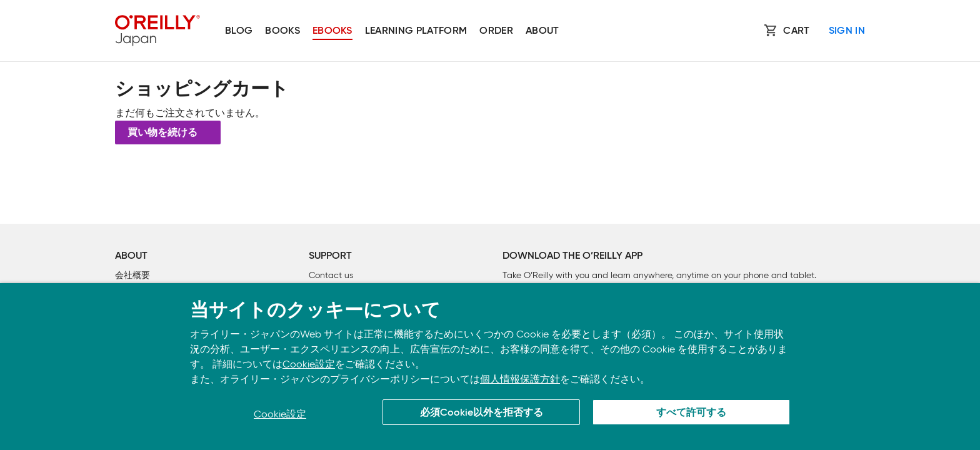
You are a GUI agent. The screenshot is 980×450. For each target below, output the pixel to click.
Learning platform (416, 31)
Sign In (847, 31)
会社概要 (132, 275)
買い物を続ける (162, 133)
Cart (796, 31)
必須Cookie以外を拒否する (482, 413)
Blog (239, 31)
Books (282, 31)
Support (330, 256)
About (542, 31)
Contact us (331, 275)
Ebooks (332, 31)
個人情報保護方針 (520, 379)
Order (496, 31)
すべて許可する (691, 413)
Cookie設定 (309, 364)
